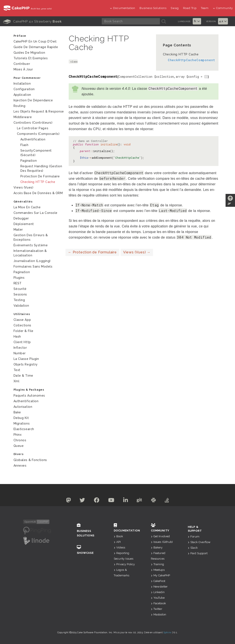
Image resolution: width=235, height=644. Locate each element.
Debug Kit (21, 418)
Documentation (123, 8)
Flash (24, 145)
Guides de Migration (29, 53)
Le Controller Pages (33, 128)
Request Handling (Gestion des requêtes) (41, 168)
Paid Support (198, 553)
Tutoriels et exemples (31, 58)
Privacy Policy (124, 564)
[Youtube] (111, 501)
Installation (22, 84)
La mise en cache (27, 207)
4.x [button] (223, 21)
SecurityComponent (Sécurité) (36, 153)
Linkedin (158, 592)
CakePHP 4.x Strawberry (32, 21)
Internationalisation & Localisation (30, 253)
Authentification (33, 139)
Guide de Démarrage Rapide (36, 47)
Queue (19, 446)
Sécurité (20, 289)
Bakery (157, 547)
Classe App (22, 320)
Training (157, 564)
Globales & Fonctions (30, 460)
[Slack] (154, 501)
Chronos (20, 440)
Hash (17, 336)
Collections (22, 325)
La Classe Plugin (26, 359)
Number (20, 353)
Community (223, 8)
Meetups (158, 570)
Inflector (20, 348)
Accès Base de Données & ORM (38, 193)
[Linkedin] (126, 501)
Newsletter (159, 587)
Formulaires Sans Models (33, 266)
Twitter (157, 609)
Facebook (158, 603)
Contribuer (22, 64)
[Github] (140, 501)
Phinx (18, 435)
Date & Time (23, 376)
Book (118, 536)
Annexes (20, 466)
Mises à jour (23, 69)
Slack (193, 548)
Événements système (31, 245)
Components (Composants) (38, 134)
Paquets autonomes (29, 396)
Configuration (24, 89)
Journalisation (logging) (32, 261)
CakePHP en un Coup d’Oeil (35, 41)
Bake (17, 412)
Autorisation (23, 407)
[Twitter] (82, 501)
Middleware (23, 117)
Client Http (22, 342)
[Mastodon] (68, 501)
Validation (21, 306)
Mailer (18, 230)
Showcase (89, 550)
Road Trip (190, 8)
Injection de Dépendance (33, 100)
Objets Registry (26, 364)
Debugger (21, 218)
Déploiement (24, 224)
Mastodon (158, 614)
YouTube (158, 598)
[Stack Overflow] (167, 501)
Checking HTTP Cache (181, 54)
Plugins (19, 278)
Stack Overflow (199, 542)
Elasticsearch (24, 429)
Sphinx (167, 633)
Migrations (22, 423)
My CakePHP (161, 575)
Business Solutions (153, 8)
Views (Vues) (137, 252)
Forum (194, 537)
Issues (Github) (162, 542)
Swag (175, 8)
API (117, 542)
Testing (19, 300)
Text (17, 370)
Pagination (29, 161)
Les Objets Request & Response (39, 111)
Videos (119, 547)
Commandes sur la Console (36, 213)
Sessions (20, 294)
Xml (17, 381)
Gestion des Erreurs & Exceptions (31, 237)
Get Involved (160, 536)
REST (18, 283)
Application (22, 95)
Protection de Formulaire (92, 252)
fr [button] (197, 21)
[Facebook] (97, 501)
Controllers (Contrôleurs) (33, 123)
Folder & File (23, 331)
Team (205, 8)
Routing (20, 106)
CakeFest (158, 581)
